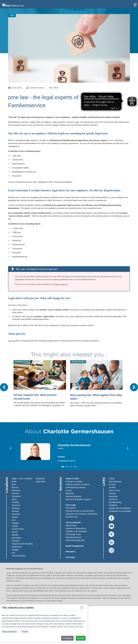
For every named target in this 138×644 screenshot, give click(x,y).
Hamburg (16, 508)
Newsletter (113, 496)
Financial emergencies (75, 540)
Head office (41, 482)
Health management (75, 546)
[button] (10, 448)
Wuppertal (40, 479)
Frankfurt (15, 502)
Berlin (14, 482)
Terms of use (114, 490)
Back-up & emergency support (78, 499)
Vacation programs (73, 496)
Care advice (71, 508)
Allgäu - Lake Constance (22, 479)
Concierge (70, 557)
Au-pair (69, 490)
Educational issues (74, 537)
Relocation (70, 552)
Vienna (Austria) (18, 556)
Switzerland (17, 547)
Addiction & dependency (76, 528)
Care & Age (71, 505)
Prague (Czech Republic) (22, 544)
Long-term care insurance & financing (81, 514)
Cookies (112, 487)
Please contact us (61, 284)
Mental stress (71, 525)
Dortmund (16, 490)
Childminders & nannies (76, 487)
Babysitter (70, 493)
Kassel (15, 517)
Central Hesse (18, 529)
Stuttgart (15, 550)
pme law (12, 341)
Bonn (14, 484)
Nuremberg (16, 538)
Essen (14, 499)
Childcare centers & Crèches (78, 484)
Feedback (113, 505)
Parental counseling (74, 482)
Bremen (15, 487)
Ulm (13, 553)
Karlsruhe (16, 514)
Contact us (113, 499)
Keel (14, 520)
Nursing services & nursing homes (80, 511)
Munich (15, 532)
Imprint (112, 479)
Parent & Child (72, 479)
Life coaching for (73, 522)
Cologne (15, 523)
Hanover (15, 511)
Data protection (115, 482)
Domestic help (72, 517)
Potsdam (15, 541)
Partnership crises (73, 534)
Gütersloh (16, 505)
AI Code (112, 484)
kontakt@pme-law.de (66, 461)
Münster (15, 535)
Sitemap (112, 493)
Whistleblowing (115, 502)
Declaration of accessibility (120, 511)
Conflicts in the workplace (76, 531)
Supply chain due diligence (120, 508)
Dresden (15, 493)
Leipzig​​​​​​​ (15, 526)
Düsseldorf (16, 496)
